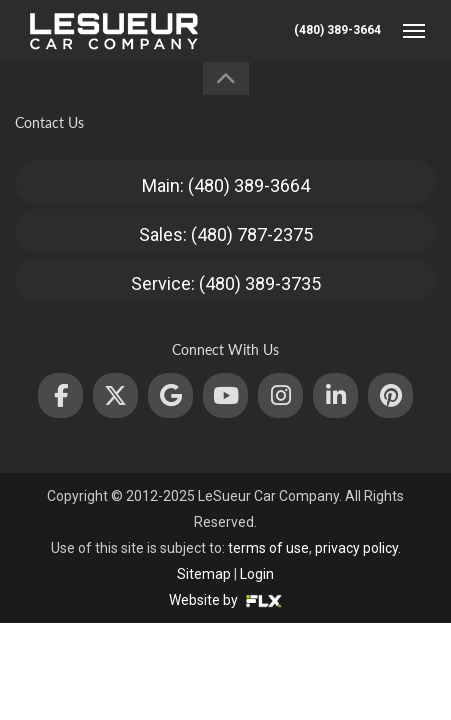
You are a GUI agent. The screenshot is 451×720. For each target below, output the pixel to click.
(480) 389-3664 (337, 30)
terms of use (268, 548)
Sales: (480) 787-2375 (226, 234)
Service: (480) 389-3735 (226, 283)
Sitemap (204, 574)
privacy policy (356, 548)
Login (257, 574)
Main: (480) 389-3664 (226, 185)
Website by (225, 600)
